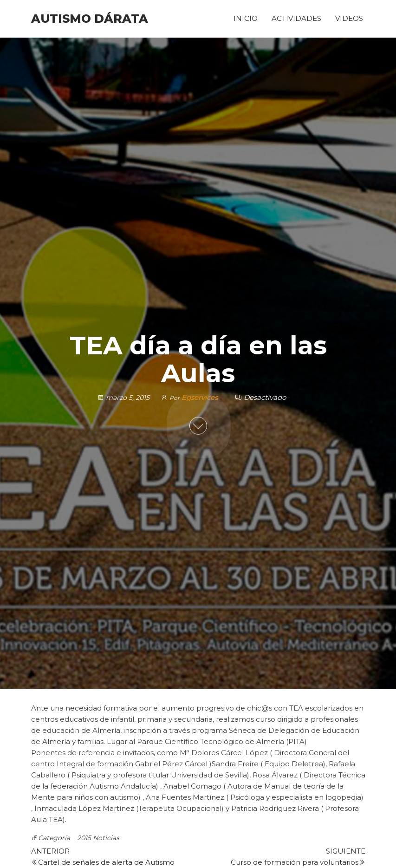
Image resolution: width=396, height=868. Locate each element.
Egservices (201, 397)
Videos (349, 18)
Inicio (246, 18)
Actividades (296, 18)
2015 (84, 838)
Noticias (106, 838)
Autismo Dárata (90, 19)
